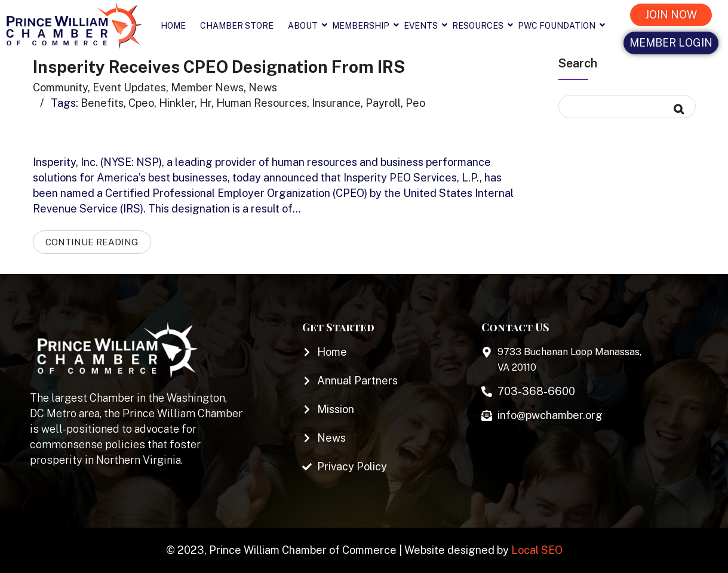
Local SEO (537, 550)
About (306, 26)
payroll (383, 103)
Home (173, 26)
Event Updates (129, 87)
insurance (336, 103)
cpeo (141, 103)
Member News (207, 87)
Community (60, 87)
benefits (102, 103)
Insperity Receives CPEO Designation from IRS (219, 67)
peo (415, 103)
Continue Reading (92, 242)
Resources (481, 26)
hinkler (177, 103)
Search (578, 63)
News (263, 87)
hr (205, 103)
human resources (262, 103)
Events (424, 26)
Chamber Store (237, 26)
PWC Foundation (560, 26)
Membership (364, 26)
